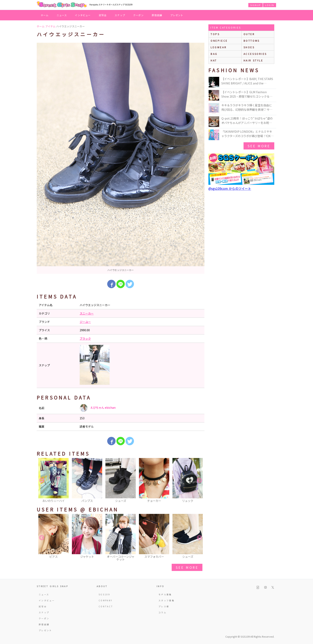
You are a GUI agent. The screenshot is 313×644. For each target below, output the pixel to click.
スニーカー (87, 313)
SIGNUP (256, 5)
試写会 (103, 15)
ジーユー (85, 322)
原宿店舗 (157, 15)
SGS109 (104, 594)
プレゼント (177, 15)
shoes (249, 47)
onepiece (219, 41)
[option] (121, 158)
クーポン (138, 15)
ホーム (45, 15)
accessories (255, 54)
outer (249, 34)
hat (214, 60)
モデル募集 (165, 594)
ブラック (85, 338)
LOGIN (270, 5)
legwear (219, 47)
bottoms (252, 41)
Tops (215, 34)
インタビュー (83, 15)
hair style (253, 60)
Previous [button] (42, 481)
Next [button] (199, 481)
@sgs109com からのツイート (230, 188)
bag (214, 54)
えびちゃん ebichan (98, 408)
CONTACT (106, 606)
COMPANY (106, 600)
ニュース (62, 15)
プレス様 (164, 606)
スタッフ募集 (166, 600)
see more (187, 567)
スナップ (120, 15)
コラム (162, 612)
